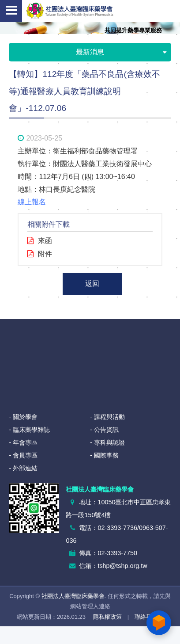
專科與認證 (109, 442)
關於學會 (25, 417)
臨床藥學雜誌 (31, 430)
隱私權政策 (107, 617)
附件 (45, 254)
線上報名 (32, 202)
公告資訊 (106, 430)
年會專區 (25, 442)
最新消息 (121, 53)
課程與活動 (109, 417)
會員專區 (25, 455)
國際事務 (106, 455)
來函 (45, 241)
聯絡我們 (146, 617)
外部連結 (25, 468)
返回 (92, 284)
